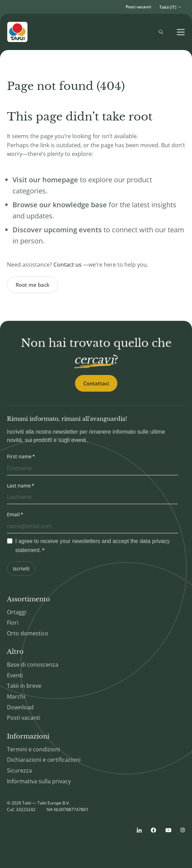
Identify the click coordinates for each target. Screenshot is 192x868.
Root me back (32, 285)
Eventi (15, 675)
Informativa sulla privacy (39, 781)
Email (13, 514)
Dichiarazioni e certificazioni (44, 760)
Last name (19, 486)
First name (19, 456)
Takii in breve (24, 686)
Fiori (13, 623)
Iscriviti (21, 569)
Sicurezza (19, 770)
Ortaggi (17, 612)
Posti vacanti (138, 7)
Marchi (16, 696)
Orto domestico (28, 633)
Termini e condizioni (34, 749)
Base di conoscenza (33, 665)
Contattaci (96, 383)
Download (20, 707)
